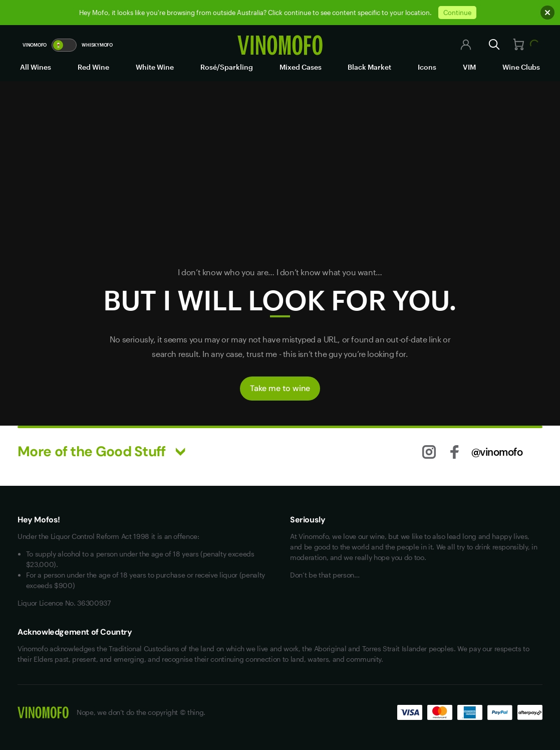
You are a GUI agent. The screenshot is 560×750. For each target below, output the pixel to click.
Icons (427, 67)
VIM (469, 67)
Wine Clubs (521, 67)
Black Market (369, 67)
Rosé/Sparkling (227, 67)
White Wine (155, 67)
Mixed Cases (301, 67)
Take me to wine (280, 388)
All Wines (36, 67)
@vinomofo (497, 452)
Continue (457, 13)
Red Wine (93, 67)
